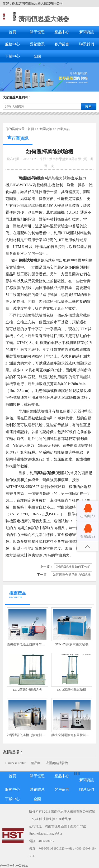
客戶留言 (62, 44)
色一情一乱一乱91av (14, 866)
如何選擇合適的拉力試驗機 (72, 575)
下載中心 (12, 56)
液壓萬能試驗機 (57, 763)
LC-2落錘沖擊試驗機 (27, 690)
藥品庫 (36, 763)
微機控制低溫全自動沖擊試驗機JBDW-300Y (37, 644)
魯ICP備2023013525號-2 (46, 834)
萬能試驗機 (33, 206)
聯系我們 (87, 44)
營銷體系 (37, 44)
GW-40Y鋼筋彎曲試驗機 (72, 644)
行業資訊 (63, 129)
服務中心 (12, 44)
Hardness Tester (15, 763)
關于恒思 (37, 32)
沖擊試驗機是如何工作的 (73, 567)
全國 (37, 56)
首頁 (12, 32)
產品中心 (62, 32)
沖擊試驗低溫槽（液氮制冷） (27, 735)
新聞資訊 (87, 32)
